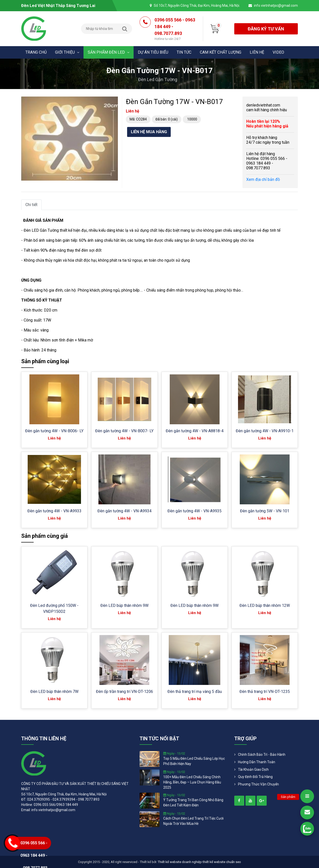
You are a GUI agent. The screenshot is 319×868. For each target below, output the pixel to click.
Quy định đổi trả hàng (255, 777)
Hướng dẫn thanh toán (257, 762)
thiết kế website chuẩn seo (222, 862)
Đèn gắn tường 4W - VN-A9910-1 (265, 431)
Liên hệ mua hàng (149, 132)
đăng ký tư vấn (266, 29)
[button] (114, 101)
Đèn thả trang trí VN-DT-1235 (265, 692)
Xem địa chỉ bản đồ (263, 179)
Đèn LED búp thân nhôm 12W (265, 605)
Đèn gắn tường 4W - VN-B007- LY (124, 431)
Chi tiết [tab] (31, 205)
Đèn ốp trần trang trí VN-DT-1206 (124, 692)
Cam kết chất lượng (221, 52)
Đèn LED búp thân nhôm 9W (124, 605)
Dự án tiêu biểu (153, 52)
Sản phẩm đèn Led (109, 52)
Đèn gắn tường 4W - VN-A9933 (54, 511)
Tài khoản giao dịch (253, 769)
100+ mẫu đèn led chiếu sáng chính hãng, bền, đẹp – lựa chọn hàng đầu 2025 (192, 782)
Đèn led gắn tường (158, 79)
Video (278, 52)
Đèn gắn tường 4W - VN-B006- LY (54, 431)
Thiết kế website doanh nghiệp (180, 862)
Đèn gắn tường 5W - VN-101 (265, 511)
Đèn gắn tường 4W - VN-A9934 (124, 511)
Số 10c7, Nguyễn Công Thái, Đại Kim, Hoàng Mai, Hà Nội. (197, 5)
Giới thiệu (67, 52)
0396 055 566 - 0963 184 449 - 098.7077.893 (175, 29)
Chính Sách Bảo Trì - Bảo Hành (262, 755)
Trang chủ (36, 52)
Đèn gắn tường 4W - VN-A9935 (195, 511)
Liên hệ (257, 52)
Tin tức (184, 52)
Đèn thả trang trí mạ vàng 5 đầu (195, 692)
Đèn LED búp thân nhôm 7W (54, 692)
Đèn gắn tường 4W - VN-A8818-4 (195, 431)
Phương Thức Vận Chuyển (258, 784)
